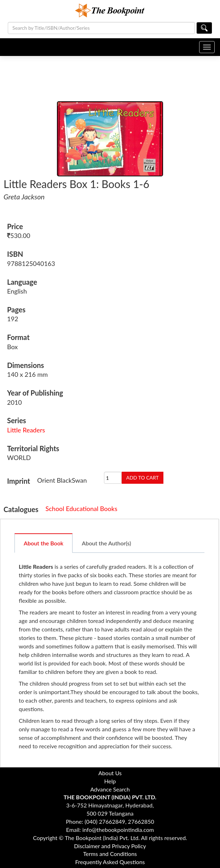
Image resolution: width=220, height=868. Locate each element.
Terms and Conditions (110, 854)
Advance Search (110, 789)
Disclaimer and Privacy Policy (110, 846)
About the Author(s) (106, 543)
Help (110, 781)
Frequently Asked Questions (110, 862)
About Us (110, 773)
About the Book (44, 543)
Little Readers (26, 430)
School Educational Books (82, 509)
